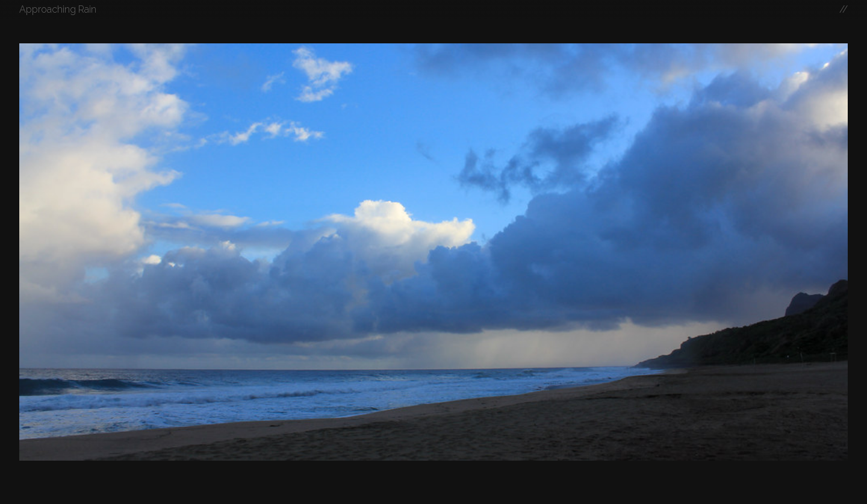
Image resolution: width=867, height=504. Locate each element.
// (844, 9)
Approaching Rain (58, 9)
